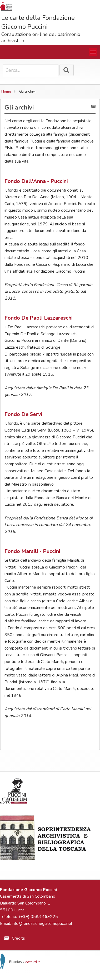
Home (6, 91)
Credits (14, 938)
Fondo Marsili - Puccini (32, 551)
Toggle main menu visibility (94, 51)
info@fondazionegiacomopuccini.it (42, 924)
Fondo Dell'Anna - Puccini (36, 181)
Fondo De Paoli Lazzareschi (39, 318)
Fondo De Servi (23, 414)
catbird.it (32, 962)
